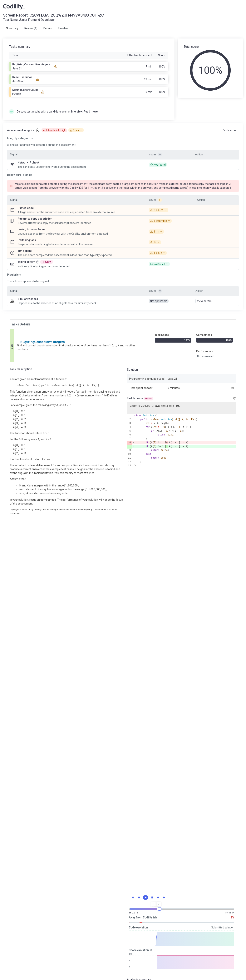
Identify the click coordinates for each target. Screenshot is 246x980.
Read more (91, 112)
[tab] (12, 28)
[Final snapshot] (164, 897)
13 (129, 466)
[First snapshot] (133, 897)
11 (129, 458)
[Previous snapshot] (139, 897)
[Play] (145, 897)
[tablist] (123, 28)
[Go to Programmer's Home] (14, 7)
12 (129, 462)
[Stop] (152, 897)
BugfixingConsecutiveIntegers (43, 342)
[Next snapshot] (158, 897)
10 (129, 454)
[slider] (159, 909)
